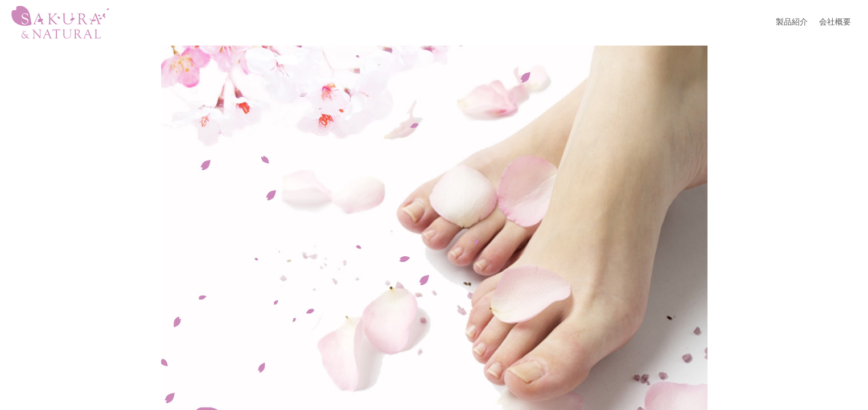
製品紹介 (792, 22)
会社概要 (835, 22)
